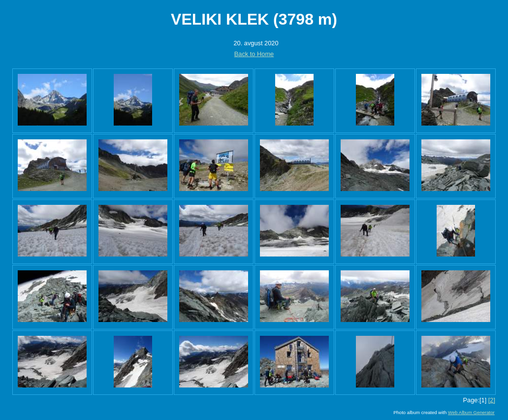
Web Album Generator (471, 412)
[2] (492, 400)
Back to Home (254, 54)
